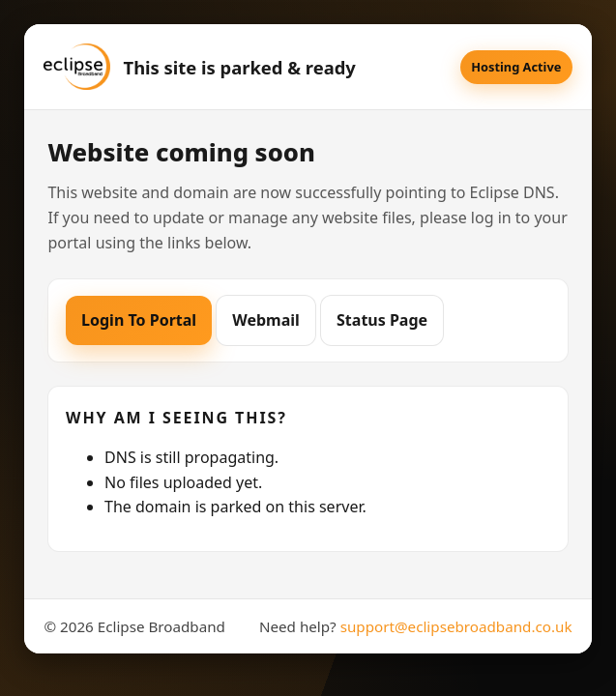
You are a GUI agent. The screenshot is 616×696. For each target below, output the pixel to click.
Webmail (266, 320)
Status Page (382, 320)
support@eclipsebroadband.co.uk (456, 626)
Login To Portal (139, 320)
